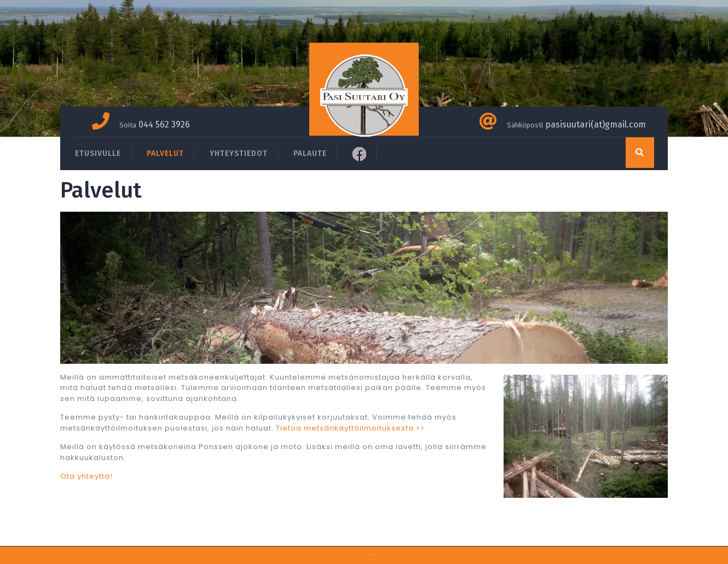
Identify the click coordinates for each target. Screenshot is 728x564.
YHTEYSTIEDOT (239, 153)
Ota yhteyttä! (86, 476)
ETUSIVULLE (98, 153)
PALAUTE (310, 153)
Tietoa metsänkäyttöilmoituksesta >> (350, 428)
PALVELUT (165, 153)
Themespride (371, 555)
